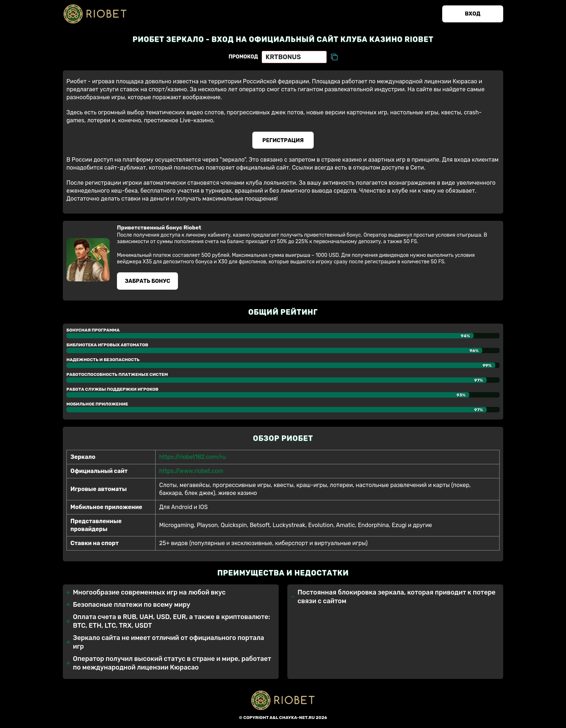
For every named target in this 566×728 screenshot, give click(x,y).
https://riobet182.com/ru (193, 457)
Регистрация (283, 140)
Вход (472, 14)
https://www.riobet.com (191, 471)
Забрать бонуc (148, 281)
